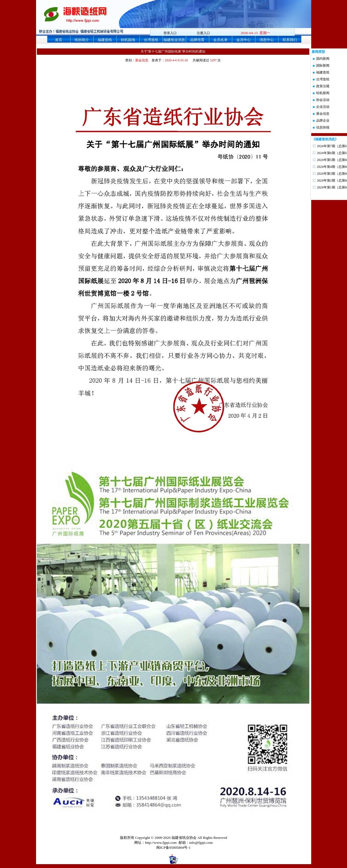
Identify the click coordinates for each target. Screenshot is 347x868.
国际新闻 (323, 65)
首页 (59, 40)
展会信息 (323, 114)
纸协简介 (82, 40)
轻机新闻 (323, 93)
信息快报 (323, 127)
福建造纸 (105, 40)
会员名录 (220, 40)
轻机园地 (128, 40)
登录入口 (170, 33)
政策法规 (323, 86)
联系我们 (290, 40)
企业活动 (323, 107)
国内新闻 (323, 59)
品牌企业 (323, 121)
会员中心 (244, 40)
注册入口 (203, 33)
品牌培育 (197, 40)
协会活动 (323, 100)
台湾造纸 (151, 40)
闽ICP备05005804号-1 (173, 848)
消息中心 (267, 40)
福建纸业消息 (174, 40)
